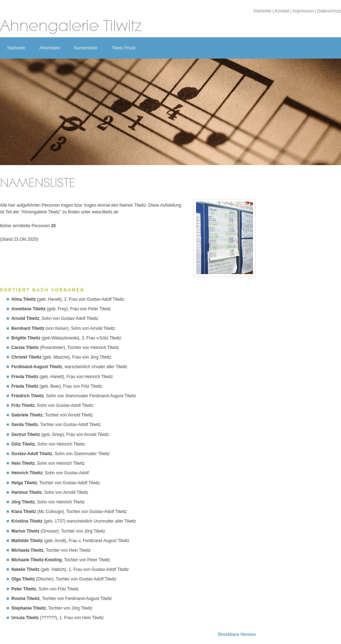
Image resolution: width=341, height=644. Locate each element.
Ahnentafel (50, 48)
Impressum (303, 11)
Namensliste (86, 48)
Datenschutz (329, 11)
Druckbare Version (237, 634)
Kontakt (282, 11)
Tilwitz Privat (123, 48)
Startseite (262, 11)
